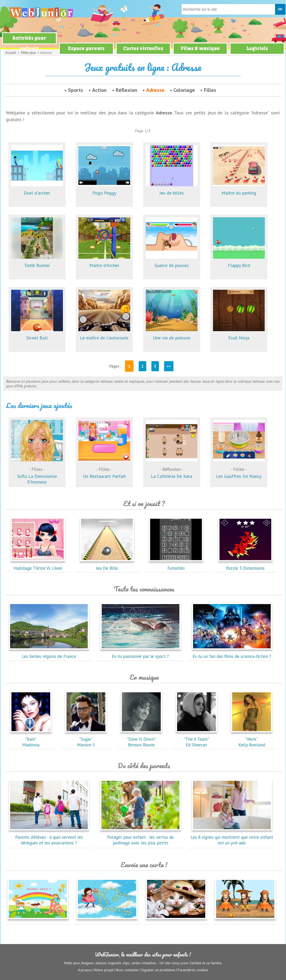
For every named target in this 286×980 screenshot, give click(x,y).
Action (99, 90)
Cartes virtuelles (143, 49)
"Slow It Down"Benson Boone (141, 739)
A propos (85, 970)
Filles (210, 90)
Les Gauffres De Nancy (239, 468)
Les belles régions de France (49, 654)
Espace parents (86, 49)
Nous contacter (127, 970)
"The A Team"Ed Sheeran (196, 739)
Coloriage (184, 90)
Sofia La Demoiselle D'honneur (37, 471)
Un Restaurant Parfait (104, 468)
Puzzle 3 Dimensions (245, 565)
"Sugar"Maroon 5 (86, 739)
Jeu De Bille (107, 565)
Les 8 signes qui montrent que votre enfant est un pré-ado (232, 837)
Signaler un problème (158, 970)
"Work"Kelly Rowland (252, 739)
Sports (76, 90)
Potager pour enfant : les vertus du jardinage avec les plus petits (141, 837)
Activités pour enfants (29, 43)
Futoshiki (176, 565)
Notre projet (104, 970)
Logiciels (257, 49)
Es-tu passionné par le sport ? (141, 654)
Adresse (155, 90)
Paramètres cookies (193, 970)
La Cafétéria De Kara (172, 468)
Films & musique (200, 49)
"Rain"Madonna (31, 739)
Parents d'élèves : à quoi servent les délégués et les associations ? (49, 837)
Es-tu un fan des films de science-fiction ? (232, 654)
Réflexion (126, 90)
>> (169, 366)
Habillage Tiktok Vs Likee (38, 565)
